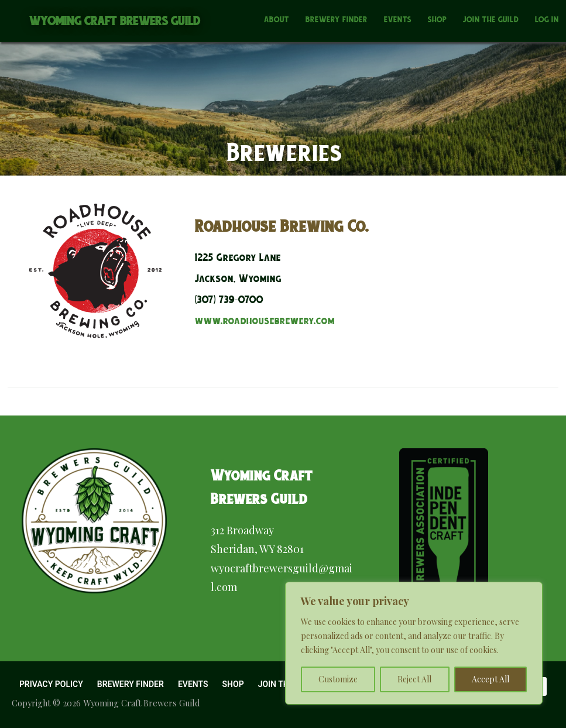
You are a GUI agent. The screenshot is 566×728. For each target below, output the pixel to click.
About (277, 19)
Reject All (414, 679)
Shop (437, 19)
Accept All (490, 679)
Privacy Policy (51, 684)
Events (398, 19)
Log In (547, 19)
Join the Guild (491, 19)
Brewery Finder (337, 19)
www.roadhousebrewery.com (265, 320)
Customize (338, 679)
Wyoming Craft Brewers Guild (115, 21)
